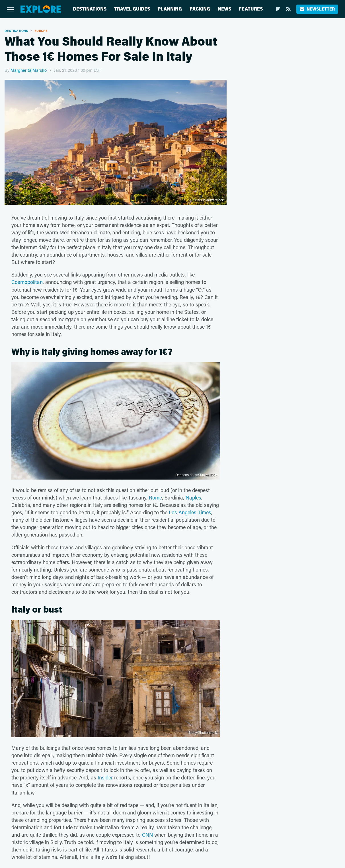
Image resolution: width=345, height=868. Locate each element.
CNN (147, 835)
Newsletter (317, 9)
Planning (170, 9)
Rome (155, 498)
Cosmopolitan (27, 282)
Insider (105, 777)
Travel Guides (132, 9)
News (224, 9)
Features (251, 9)
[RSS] (288, 9)
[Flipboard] (278, 9)
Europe (41, 31)
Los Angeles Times (190, 512)
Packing (200, 9)
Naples (193, 498)
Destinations (90, 9)
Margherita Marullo (29, 70)
